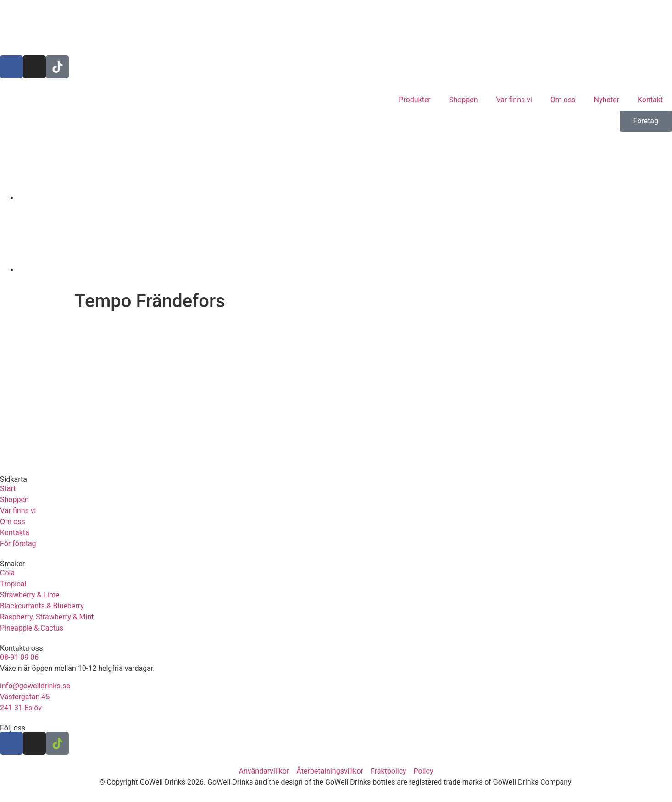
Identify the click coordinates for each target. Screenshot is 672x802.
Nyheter (607, 100)
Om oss (563, 100)
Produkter (415, 100)
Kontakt (650, 100)
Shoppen (464, 100)
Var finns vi (514, 100)
